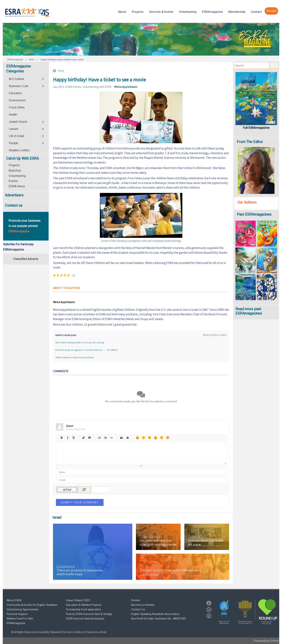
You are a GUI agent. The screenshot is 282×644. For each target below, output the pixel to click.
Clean (127, 438)
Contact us (14, 205)
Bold (61, 438)
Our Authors (247, 202)
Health (13, 115)
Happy (137, 438)
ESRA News (17, 186)
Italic (68, 438)
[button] (224, 609)
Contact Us (138, 609)
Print (61, 71)
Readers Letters (19, 150)
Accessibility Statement (49, 632)
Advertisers (14, 195)
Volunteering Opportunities (23, 609)
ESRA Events (73, 87)
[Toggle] (43, 79)
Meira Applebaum (126, 87)
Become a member (143, 605)
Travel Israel (149, 574)
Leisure (14, 129)
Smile (143, 438)
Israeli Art (196, 536)
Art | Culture (16, 79)
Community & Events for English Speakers (32, 605)
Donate (136, 600)
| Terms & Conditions (73, 632)
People (13, 143)
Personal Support (17, 614)
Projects (14, 165)
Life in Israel (16, 136)
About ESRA (14, 600)
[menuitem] (122, 12)
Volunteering (17, 176)
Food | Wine (17, 108)
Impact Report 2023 (78, 600)
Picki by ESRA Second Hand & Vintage (89, 614)
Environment (17, 100)
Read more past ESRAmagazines (249, 311)
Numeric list (105, 438)
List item (111, 438)
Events (13, 181)
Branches (15, 171)
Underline (74, 438)
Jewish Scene (18, 122)
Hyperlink (83, 438)
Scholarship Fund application (83, 609)
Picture (90, 438)
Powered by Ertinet (266, 641)
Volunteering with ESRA (97, 87)
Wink (168, 438)
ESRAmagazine (16, 623)
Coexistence (66, 566)
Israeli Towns (150, 536)
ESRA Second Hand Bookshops (85, 619)
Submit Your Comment (80, 502)
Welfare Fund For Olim (20, 619)
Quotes (121, 438)
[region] (141, 39)
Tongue (155, 438)
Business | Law (19, 86)
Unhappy (162, 438)
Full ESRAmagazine (256, 128)
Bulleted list (99, 438)
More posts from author (215, 335)
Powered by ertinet (96, 632)
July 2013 (59, 87)
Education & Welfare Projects (84, 605)
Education (15, 93)
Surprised (149, 438)
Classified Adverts (26, 259)
